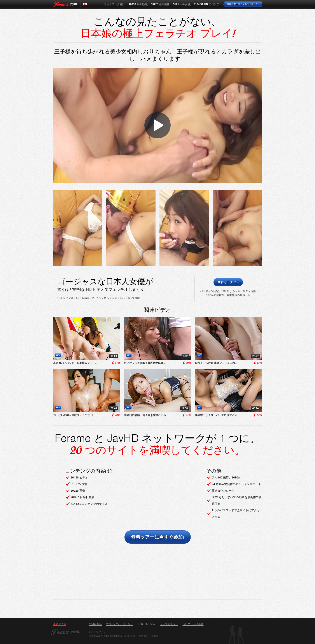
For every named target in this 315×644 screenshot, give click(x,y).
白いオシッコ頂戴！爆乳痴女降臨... (145, 363)
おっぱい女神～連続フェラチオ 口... (74, 415)
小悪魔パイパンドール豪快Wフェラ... (75, 363)
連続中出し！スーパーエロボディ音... (217, 415)
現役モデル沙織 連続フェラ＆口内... (216, 363)
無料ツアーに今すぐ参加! (158, 537)
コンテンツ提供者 (193, 624)
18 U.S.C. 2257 (146, 624)
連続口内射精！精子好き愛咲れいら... (146, 415)
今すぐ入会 (60, 624)
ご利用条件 (95, 624)
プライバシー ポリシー (120, 624)
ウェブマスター (169, 624)
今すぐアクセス (228, 282)
